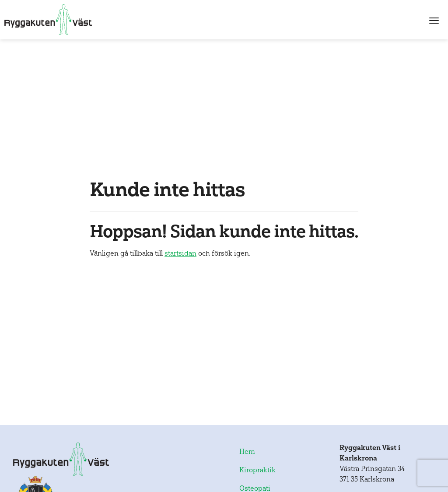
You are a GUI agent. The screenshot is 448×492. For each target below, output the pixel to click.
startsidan (180, 253)
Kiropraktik (257, 470)
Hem (247, 452)
